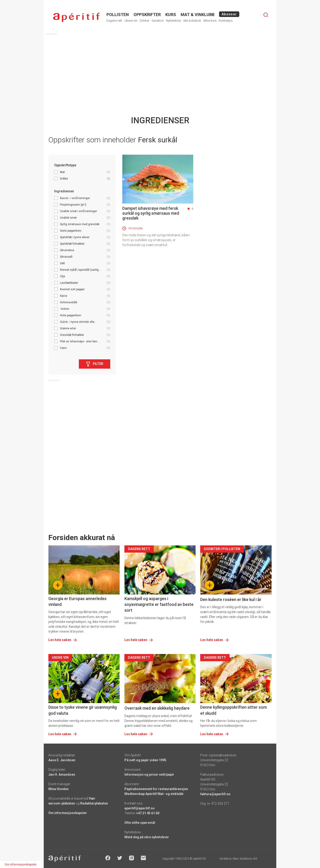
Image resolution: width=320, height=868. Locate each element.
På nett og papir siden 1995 (145, 760)
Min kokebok (192, 21)
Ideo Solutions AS (245, 859)
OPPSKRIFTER (147, 15)
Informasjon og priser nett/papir (149, 775)
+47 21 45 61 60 (148, 813)
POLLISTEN (118, 15)
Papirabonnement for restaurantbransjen (156, 789)
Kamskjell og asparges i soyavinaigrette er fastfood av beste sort (159, 604)
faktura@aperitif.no (215, 794)
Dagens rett (114, 21)
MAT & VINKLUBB (198, 15)
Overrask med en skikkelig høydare (157, 708)
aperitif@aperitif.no (140, 808)
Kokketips (226, 21)
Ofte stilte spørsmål (140, 823)
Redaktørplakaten (94, 803)
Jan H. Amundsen (62, 775)
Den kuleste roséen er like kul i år (231, 599)
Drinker (145, 21)
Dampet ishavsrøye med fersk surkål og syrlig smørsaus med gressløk (151, 213)
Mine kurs (210, 21)
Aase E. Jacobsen (62, 760)
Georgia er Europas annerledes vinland (77, 601)
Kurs (171, 15)
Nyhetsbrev (174, 21)
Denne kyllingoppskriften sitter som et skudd (233, 710)
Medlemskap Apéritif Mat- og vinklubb (154, 794)
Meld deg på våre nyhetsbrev (147, 837)
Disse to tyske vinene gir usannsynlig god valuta (83, 710)
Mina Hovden (58, 789)
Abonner (229, 14)
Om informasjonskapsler (68, 813)
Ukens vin (131, 21)
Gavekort (158, 21)
